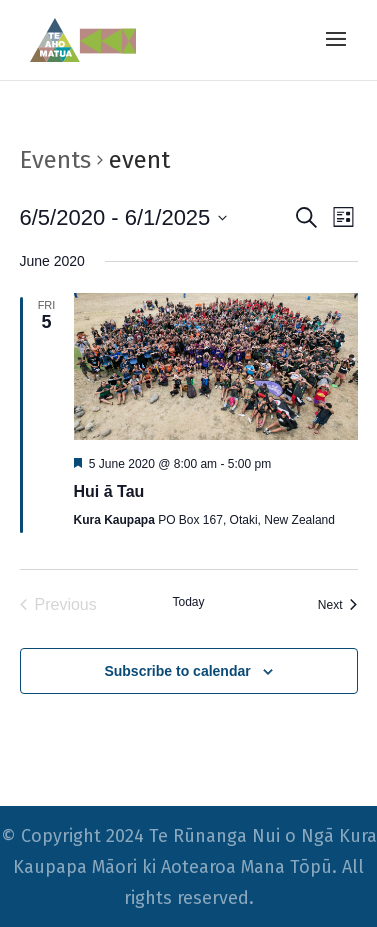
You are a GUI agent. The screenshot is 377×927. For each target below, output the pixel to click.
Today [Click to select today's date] (188, 602)
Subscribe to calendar (177, 671)
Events (55, 160)
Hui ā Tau (109, 491)
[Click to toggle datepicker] (124, 217)
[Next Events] (338, 605)
